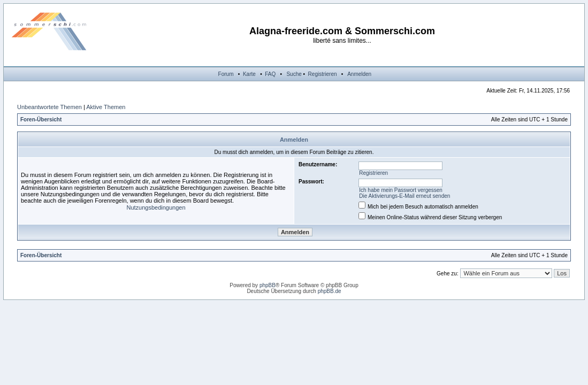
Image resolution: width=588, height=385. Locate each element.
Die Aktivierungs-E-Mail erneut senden (404, 196)
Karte (249, 74)
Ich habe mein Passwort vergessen (401, 190)
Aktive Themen (106, 107)
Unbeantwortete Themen (49, 107)
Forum (226, 74)
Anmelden (359, 74)
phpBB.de (330, 291)
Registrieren (323, 74)
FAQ (270, 74)
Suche (294, 74)
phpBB (268, 285)
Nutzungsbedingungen (156, 207)
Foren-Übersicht (41, 120)
